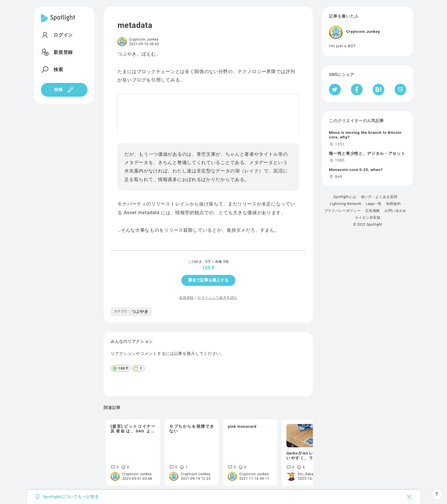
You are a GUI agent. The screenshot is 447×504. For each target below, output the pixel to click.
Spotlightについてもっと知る (71, 497)
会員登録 (186, 298)
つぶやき (131, 311)
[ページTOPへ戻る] (437, 494)
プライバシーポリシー (343, 211)
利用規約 (394, 204)
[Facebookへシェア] (357, 90)
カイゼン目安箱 (368, 218)
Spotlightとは (345, 197)
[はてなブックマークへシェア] (378, 90)
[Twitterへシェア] (335, 90)
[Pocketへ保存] (401, 90)
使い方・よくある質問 (379, 197)
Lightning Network (346, 204)
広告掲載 (373, 211)
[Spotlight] (58, 22)
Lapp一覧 (374, 204)
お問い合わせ (395, 211)
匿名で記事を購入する (208, 280)
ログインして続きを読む (217, 298)
